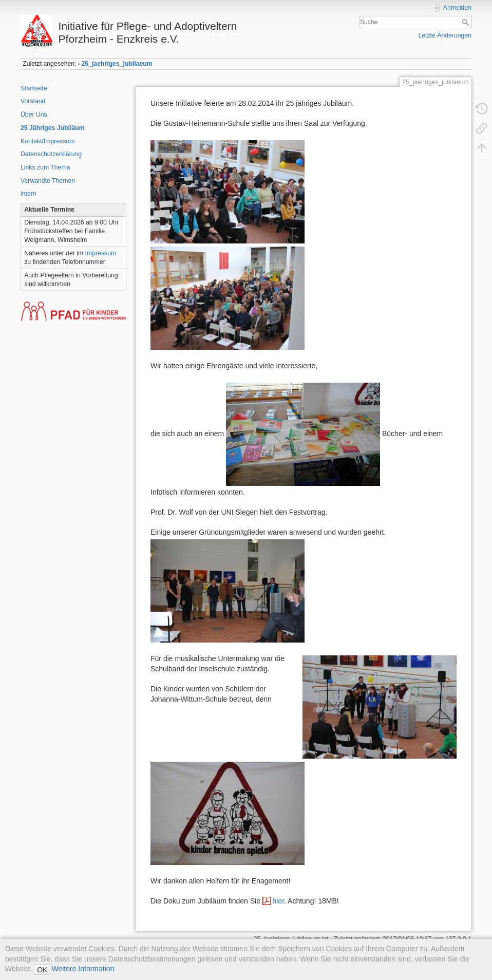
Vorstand (33, 101)
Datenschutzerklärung (51, 154)
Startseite (34, 88)
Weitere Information (83, 969)
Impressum (101, 253)
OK (42, 970)
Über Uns (34, 115)
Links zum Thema (45, 167)
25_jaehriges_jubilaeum (117, 64)
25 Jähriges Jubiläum (53, 128)
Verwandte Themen (48, 181)
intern (29, 194)
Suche (467, 22)
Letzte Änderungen (445, 35)
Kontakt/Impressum (48, 141)
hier (278, 901)
